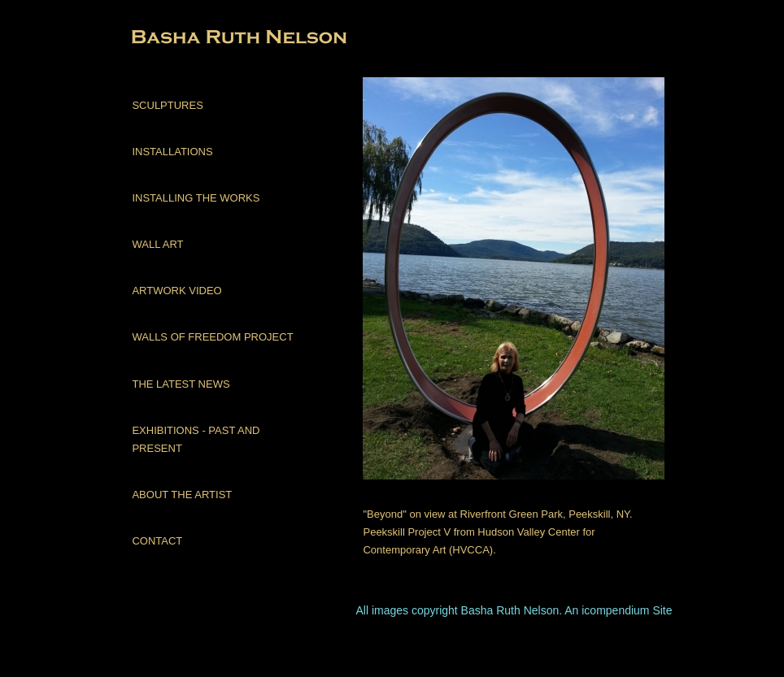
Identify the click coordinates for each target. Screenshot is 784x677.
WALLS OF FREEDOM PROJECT (212, 337)
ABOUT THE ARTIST (182, 495)
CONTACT (157, 541)
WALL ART (157, 244)
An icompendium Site (618, 610)
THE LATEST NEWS (181, 384)
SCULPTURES (167, 105)
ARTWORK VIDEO (176, 291)
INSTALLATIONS (172, 152)
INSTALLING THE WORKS (196, 198)
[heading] (172, 39)
